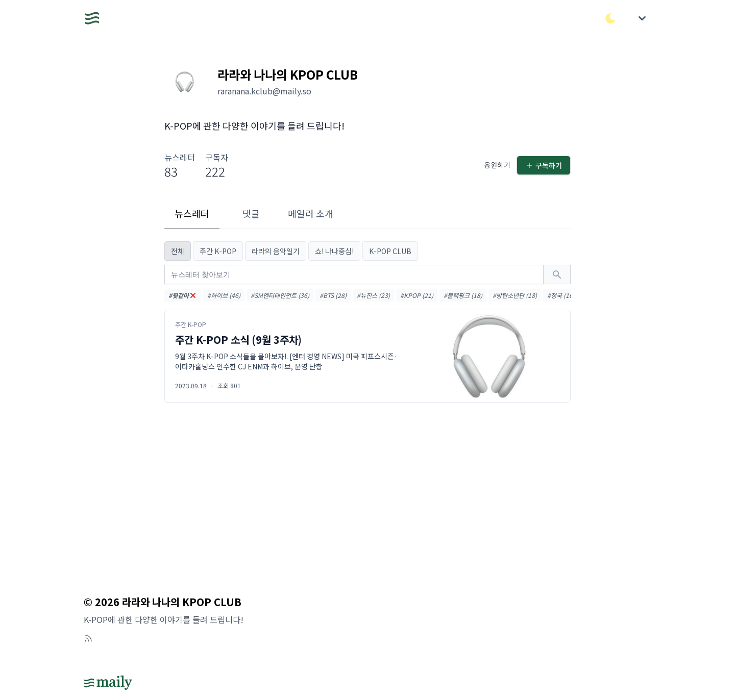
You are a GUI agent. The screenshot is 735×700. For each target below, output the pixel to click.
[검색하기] (557, 274)
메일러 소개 (311, 213)
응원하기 (497, 165)
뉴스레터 (192, 213)
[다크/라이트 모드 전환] (610, 18)
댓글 (251, 213)
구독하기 (544, 165)
